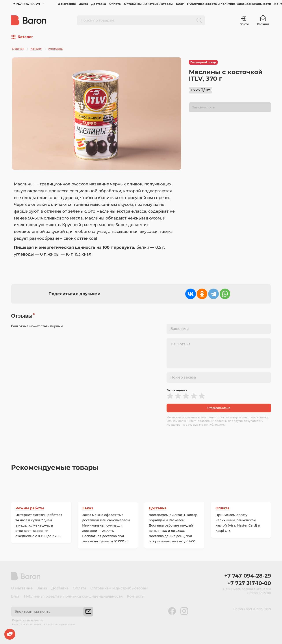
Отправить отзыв (219, 408)
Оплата (115, 4)
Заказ (83, 4)
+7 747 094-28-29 (26, 4)
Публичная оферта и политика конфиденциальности (229, 4)
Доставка (99, 4)
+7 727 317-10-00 (249, 583)
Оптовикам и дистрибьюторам (148, 4)
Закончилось (204, 107)
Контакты (136, 596)
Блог (180, 4)
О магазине (67, 4)
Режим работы (30, 508)
